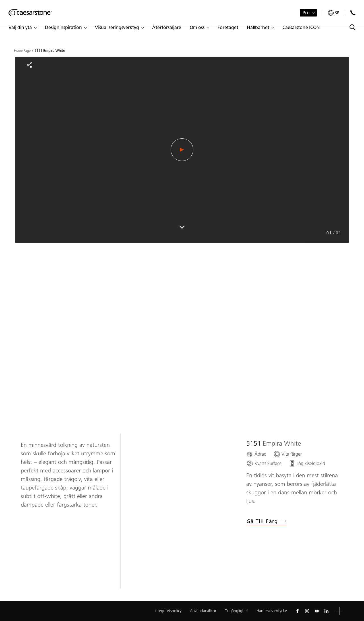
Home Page (22, 51)
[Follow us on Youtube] (317, 611)
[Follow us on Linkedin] (326, 611)
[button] (22, 28)
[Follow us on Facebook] (297, 611)
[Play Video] (182, 150)
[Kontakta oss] (353, 13)
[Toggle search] (352, 27)
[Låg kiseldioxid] (307, 463)
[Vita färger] (288, 454)
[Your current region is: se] (334, 13)
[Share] (30, 65)
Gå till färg (267, 521)
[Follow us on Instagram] (307, 611)
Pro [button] (306, 13)
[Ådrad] (256, 454)
